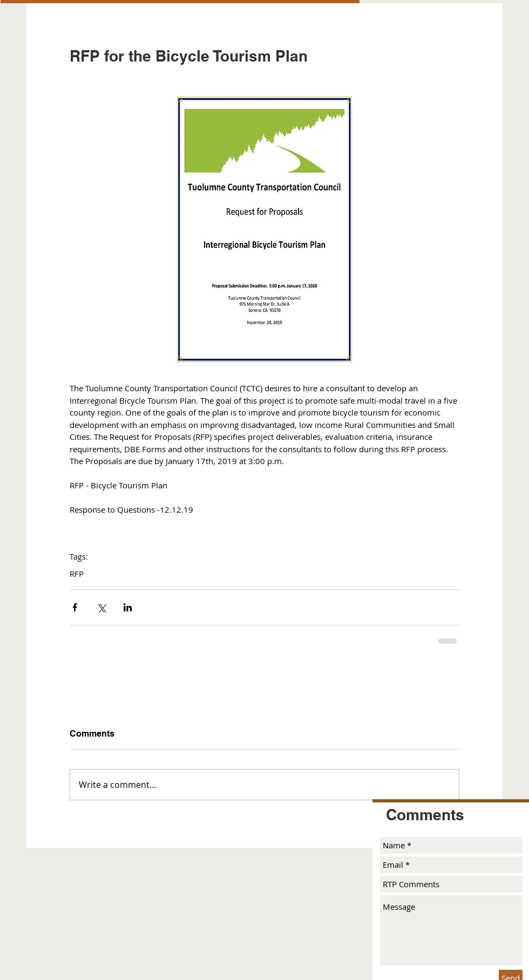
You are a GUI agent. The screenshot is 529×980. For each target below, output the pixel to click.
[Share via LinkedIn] (128, 607)
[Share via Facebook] (75, 607)
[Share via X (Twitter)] (101, 607)
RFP (77, 574)
